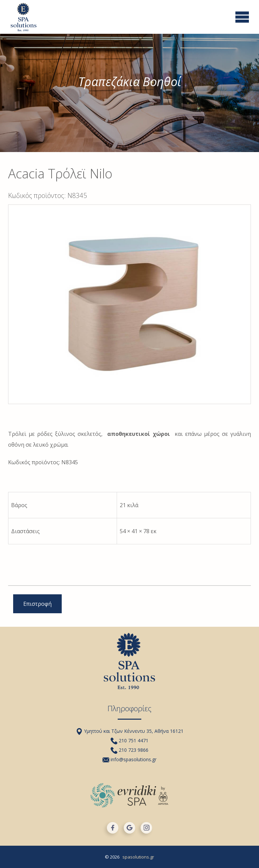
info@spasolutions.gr (129, 759)
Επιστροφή (37, 604)
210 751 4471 (129, 740)
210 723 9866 (129, 750)
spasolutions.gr (138, 857)
